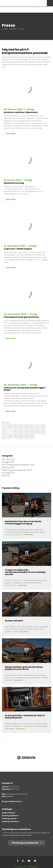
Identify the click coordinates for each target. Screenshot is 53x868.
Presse (21, 29)
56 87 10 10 (15, 789)
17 (4, 436)
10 (10, 431)
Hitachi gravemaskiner (17, 470)
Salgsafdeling (9, 813)
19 (15, 436)
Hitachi (8, 467)
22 (32, 436)
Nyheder (13, 29)
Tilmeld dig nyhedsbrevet (26, 843)
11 (15, 431)
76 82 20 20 (14, 787)
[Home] (17, 3)
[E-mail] (37, 3)
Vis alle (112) (8, 459)
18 (10, 436)
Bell (6, 475)
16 (43, 431)
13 (26, 431)
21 (26, 436)
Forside (5, 29)
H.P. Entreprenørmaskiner (18, 465)
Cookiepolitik (20, 867)
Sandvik (8, 473)
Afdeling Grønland (11, 821)
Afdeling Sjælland (11, 816)
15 (37, 431)
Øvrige (8, 462)
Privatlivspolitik (32, 867)
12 (21, 431)
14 (32, 431)
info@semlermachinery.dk (17, 794)
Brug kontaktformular (12, 801)
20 (21, 436)
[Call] (44, 3)
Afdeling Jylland (10, 819)
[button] (50, 3)
